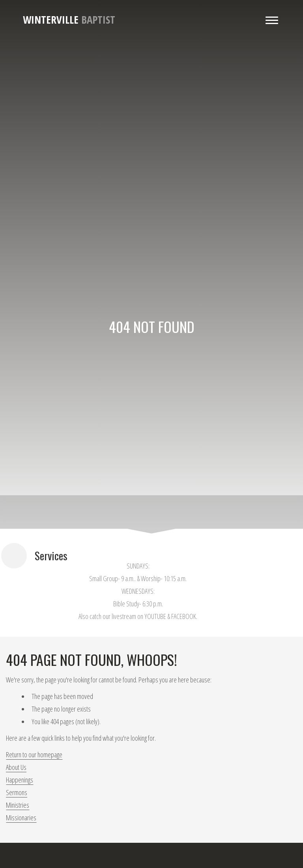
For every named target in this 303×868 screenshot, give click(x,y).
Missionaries (21, 818)
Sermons (17, 792)
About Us (16, 767)
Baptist (69, 20)
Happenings (20, 780)
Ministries (18, 805)
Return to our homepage (34, 755)
